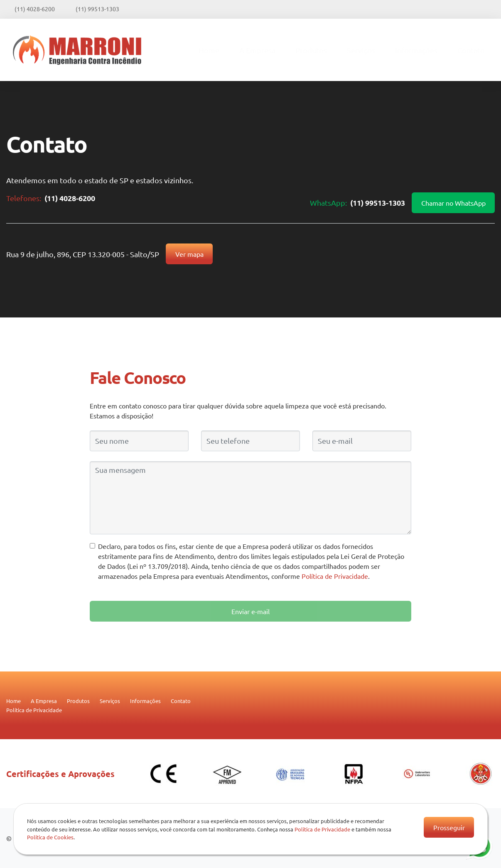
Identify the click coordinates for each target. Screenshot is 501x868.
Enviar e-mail (250, 611)
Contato (471, 50)
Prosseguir (449, 827)
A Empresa (257, 50)
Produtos (311, 50)
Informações (416, 50)
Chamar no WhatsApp (453, 203)
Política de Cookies (50, 837)
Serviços (361, 50)
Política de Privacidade (335, 576)
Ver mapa (189, 254)
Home (209, 50)
